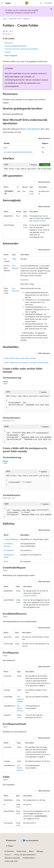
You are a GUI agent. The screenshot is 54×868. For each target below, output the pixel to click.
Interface (8, 52)
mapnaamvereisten (39, 221)
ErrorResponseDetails (20, 699)
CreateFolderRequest (11, 539)
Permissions (9, 43)
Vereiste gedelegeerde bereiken (16, 46)
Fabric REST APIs (15, 19)
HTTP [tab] (5, 384)
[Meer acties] (49, 19)
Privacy (7, 855)
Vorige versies (21, 851)
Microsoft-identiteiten (32, 129)
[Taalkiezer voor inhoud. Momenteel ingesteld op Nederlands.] (11, 840)
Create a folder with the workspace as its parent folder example (26, 362)
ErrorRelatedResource (20, 708)
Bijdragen (40, 851)
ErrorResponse (9, 550)
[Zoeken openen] (41, 3)
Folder (14, 259)
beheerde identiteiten (25, 152)
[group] (27, 169)
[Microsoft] (27, 3)
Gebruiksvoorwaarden (12, 858)
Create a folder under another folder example (20, 358)
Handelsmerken (28, 858)
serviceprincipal (9, 152)
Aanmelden (48, 3)
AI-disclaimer (9, 851)
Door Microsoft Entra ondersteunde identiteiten (21, 49)
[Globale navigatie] (2, 3)
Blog (31, 851)
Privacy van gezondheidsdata (24, 855)
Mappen (26, 19)
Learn (5, 19)
